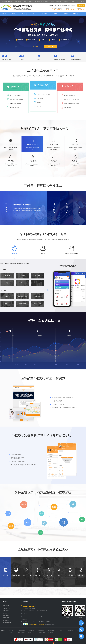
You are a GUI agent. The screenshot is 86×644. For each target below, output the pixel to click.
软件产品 (14, 14)
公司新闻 (65, 14)
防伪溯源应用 (70, 631)
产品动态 (24, 14)
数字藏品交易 (31, 633)
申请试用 (50, 46)
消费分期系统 (6, 611)
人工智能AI (11, 633)
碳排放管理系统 (42, 633)
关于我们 (75, 14)
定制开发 (34, 14)
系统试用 (81, 5)
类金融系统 (11, 631)
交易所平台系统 (22, 631)
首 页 (4, 14)
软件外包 (45, 14)
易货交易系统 (6, 620)
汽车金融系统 (41, 631)
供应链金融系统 (6, 608)
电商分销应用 (31, 631)
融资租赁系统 (6, 613)
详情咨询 (36, 46)
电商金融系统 (51, 631)
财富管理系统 (61, 631)
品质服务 (55, 14)
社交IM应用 (51, 633)
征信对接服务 (6, 606)
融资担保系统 (6, 615)
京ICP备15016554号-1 (48, 643)
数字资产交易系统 (7, 623)
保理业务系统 (6, 618)
